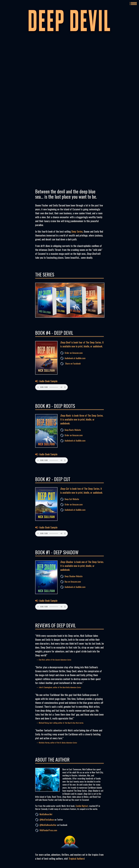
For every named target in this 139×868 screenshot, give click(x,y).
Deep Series (77, 231)
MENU (133, 4)
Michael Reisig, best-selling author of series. (61, 723)
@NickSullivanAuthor (48, 825)
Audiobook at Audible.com (75, 358)
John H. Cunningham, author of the (60, 687)
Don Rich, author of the (55, 660)
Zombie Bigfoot (82, 806)
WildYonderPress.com (48, 830)
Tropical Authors (76, 858)
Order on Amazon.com (74, 353)
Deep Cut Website (72, 499)
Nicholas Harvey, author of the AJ (58, 743)
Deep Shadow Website (74, 576)
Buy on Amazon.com (73, 582)
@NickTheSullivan (47, 820)
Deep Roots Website (73, 430)
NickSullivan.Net (46, 814)
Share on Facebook (73, 363)
